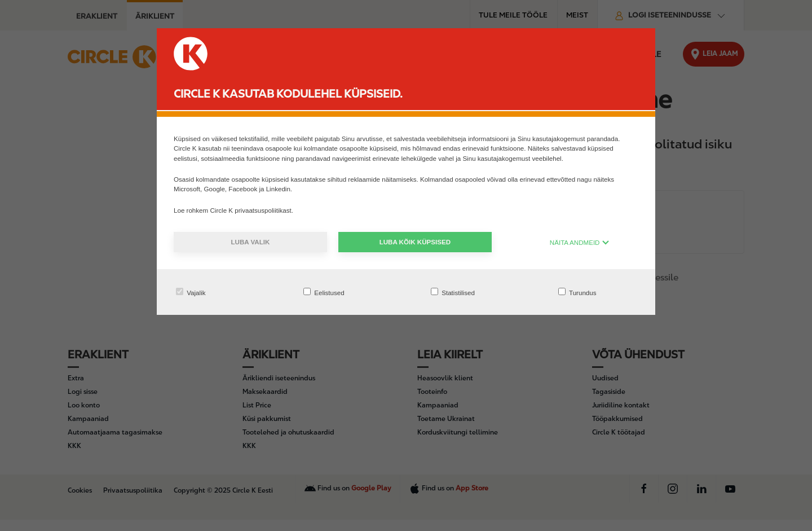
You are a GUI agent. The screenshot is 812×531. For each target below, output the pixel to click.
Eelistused (324, 292)
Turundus (577, 292)
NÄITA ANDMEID (580, 242)
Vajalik (191, 292)
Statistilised (453, 292)
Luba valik (250, 242)
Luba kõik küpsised (415, 242)
